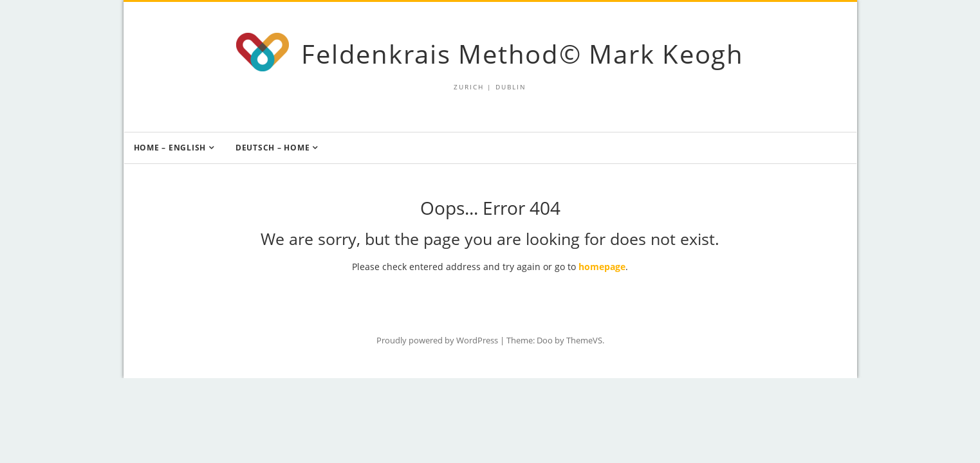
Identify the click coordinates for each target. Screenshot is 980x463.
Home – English (170, 148)
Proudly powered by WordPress (437, 340)
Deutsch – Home (273, 148)
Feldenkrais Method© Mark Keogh (522, 54)
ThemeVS (584, 340)
